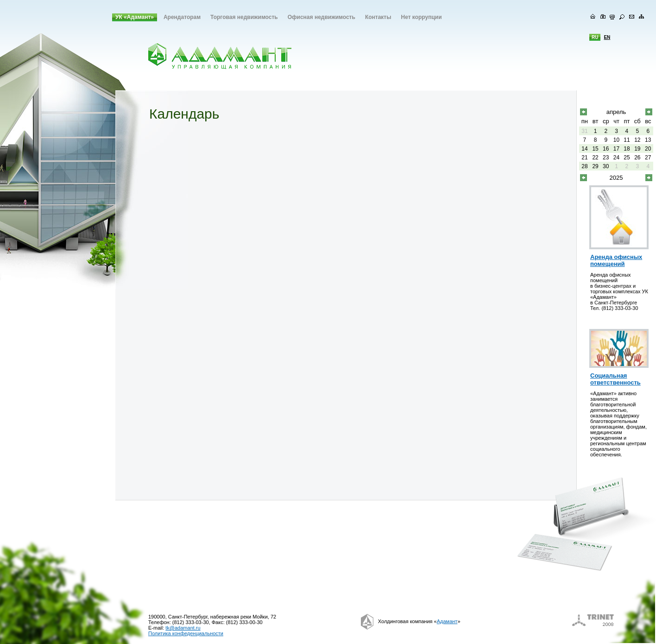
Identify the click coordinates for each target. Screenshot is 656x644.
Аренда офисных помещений (616, 260)
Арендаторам (182, 17)
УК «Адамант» (135, 17)
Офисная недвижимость (322, 17)
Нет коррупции (421, 17)
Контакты (378, 17)
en (607, 37)
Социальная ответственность (615, 379)
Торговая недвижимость (244, 17)
